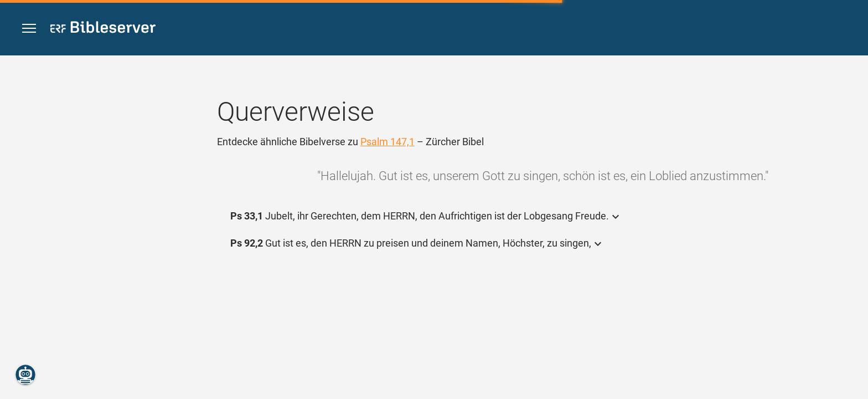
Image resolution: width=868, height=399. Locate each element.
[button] (29, 29)
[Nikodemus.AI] (25, 375)
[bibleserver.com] (103, 29)
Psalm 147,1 (387, 142)
